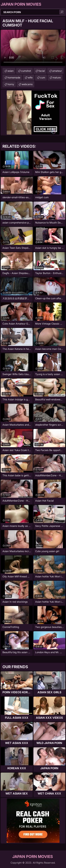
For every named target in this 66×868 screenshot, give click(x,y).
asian (11, 71)
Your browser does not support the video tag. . (33, 48)
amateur (57, 71)
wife (30, 77)
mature (57, 77)
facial (42, 71)
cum (43, 77)
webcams (27, 84)
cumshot (26, 71)
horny (11, 84)
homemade (14, 77)
